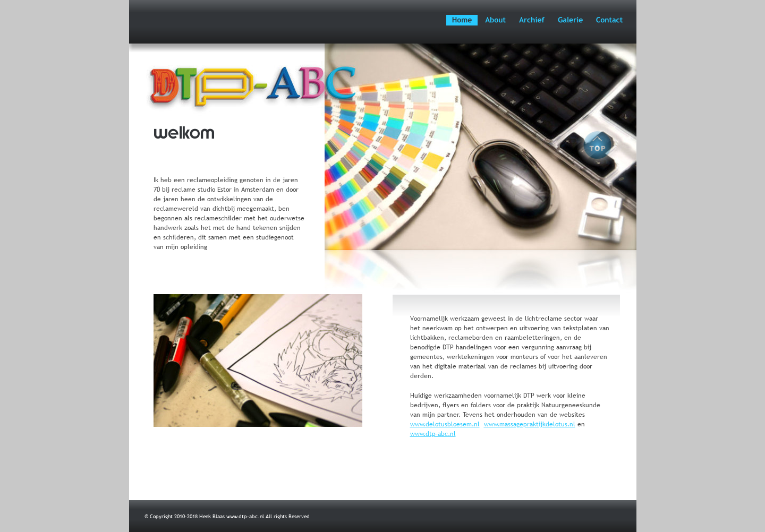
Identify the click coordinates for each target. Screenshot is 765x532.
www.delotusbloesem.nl (445, 424)
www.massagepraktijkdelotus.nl (530, 424)
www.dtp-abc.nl (433, 434)
